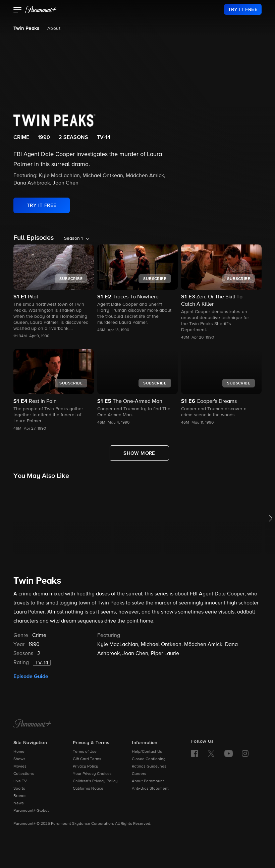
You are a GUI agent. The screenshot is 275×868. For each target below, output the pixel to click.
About (54, 28)
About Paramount (148, 781)
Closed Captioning (149, 759)
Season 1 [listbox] (73, 238)
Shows (19, 759)
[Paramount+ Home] (32, 724)
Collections (24, 774)
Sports (19, 789)
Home (19, 752)
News (19, 803)
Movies (20, 767)
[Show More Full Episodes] (139, 453)
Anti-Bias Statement (150, 789)
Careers (139, 774)
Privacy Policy (86, 767)
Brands (20, 796)
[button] (18, 10)
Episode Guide (31, 676)
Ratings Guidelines (149, 767)
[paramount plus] (41, 9)
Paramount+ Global (31, 811)
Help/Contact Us (147, 752)
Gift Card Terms (87, 759)
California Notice (88, 789)
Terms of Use (85, 752)
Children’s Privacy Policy (95, 781)
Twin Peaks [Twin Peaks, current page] (26, 28)
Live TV (20, 781)
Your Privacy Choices (92, 774)
